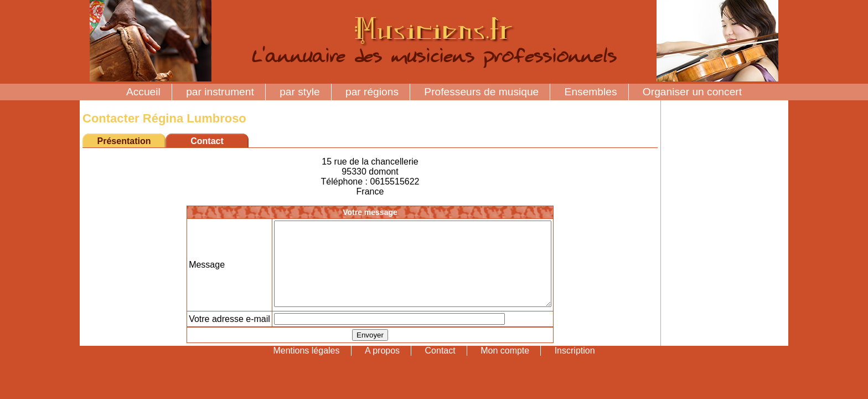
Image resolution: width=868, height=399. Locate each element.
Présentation (124, 141)
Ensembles (591, 92)
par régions (372, 92)
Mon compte (505, 367)
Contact (440, 367)
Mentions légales (306, 367)
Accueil (143, 92)
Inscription (575, 367)
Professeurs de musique (481, 92)
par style (300, 92)
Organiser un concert (692, 92)
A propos (382, 367)
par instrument (220, 92)
